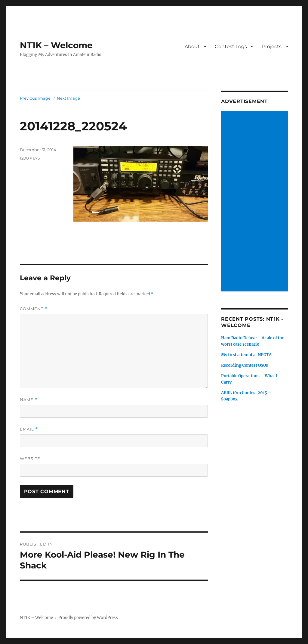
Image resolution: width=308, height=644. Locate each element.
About (192, 47)
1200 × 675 (30, 158)
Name (29, 400)
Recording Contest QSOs (245, 365)
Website (30, 459)
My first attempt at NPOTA (246, 355)
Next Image (68, 98)
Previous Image (35, 98)
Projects (272, 47)
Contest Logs (231, 47)
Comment (34, 309)
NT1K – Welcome (56, 45)
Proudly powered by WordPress (88, 618)
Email (29, 429)
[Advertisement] (256, 202)
